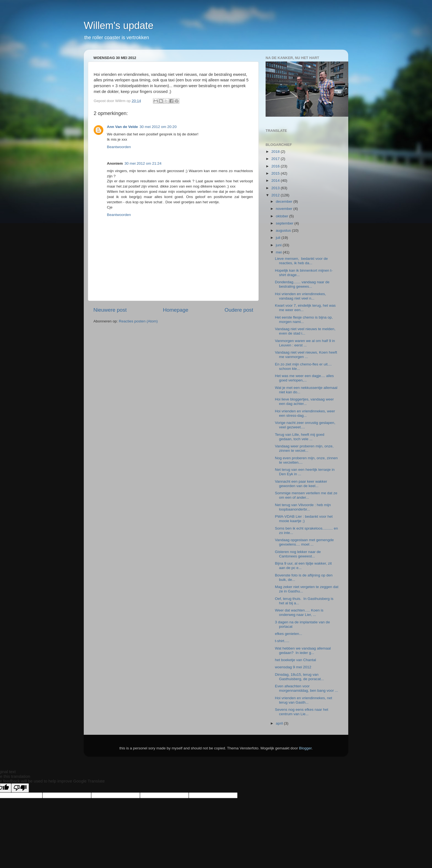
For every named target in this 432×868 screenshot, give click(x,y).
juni (279, 245)
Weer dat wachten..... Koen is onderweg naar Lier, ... (299, 612)
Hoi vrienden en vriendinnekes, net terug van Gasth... (304, 700)
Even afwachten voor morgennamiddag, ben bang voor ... (307, 688)
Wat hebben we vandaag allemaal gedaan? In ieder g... (303, 651)
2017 (276, 159)
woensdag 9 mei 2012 (293, 667)
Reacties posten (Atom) (138, 321)
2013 (276, 188)
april (280, 723)
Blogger (305, 748)
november (285, 209)
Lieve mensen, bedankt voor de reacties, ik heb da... (301, 261)
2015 (276, 173)
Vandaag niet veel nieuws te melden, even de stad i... (305, 331)
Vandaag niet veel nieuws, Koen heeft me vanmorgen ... (306, 355)
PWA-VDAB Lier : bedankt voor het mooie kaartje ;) (304, 519)
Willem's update (119, 26)
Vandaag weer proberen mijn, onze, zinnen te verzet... (304, 448)
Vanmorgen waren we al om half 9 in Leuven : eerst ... (305, 343)
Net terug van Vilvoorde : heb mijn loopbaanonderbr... (303, 507)
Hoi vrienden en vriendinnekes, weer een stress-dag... (305, 413)
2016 (276, 166)
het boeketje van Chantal (295, 660)
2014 (276, 181)
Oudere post (239, 310)
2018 (276, 152)
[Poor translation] (20, 788)
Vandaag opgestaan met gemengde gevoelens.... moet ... (304, 542)
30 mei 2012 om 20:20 (158, 127)
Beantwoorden (119, 147)
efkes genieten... (289, 634)
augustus (284, 230)
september (285, 223)
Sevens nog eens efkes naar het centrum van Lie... (302, 712)
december (285, 201)
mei (279, 252)
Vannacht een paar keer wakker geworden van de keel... (301, 484)
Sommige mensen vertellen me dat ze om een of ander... (306, 495)
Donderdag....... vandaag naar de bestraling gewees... (302, 284)
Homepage (175, 310)
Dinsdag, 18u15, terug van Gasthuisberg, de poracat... (299, 677)
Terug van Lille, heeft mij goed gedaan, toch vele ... (300, 437)
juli (279, 238)
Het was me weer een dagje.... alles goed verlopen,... (304, 378)
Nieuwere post (110, 310)
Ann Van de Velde (122, 127)
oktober (283, 216)
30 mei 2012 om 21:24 (143, 163)
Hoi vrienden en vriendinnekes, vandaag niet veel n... (300, 296)
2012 (276, 195)
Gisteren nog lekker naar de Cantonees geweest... (298, 554)
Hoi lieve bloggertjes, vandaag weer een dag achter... (304, 401)
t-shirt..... (282, 641)
